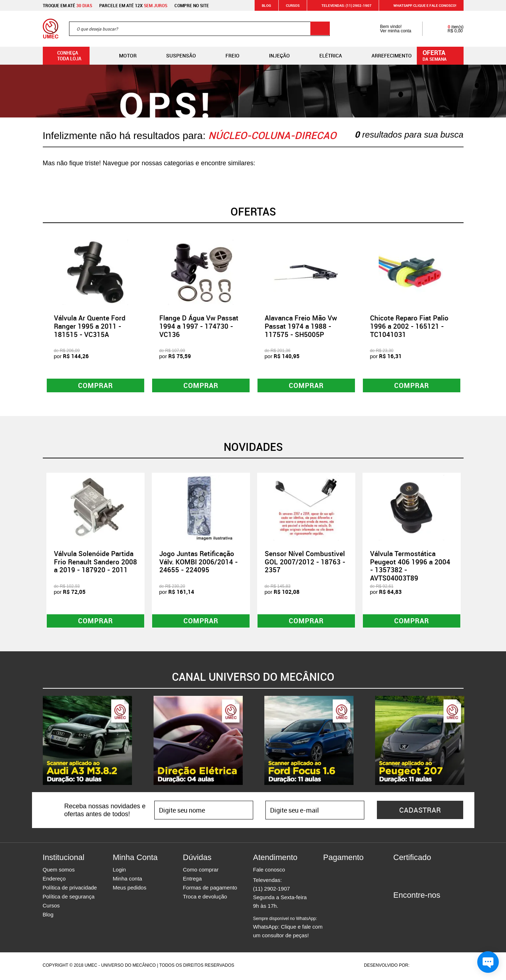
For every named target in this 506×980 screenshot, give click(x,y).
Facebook (399, 910)
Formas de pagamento (210, 889)
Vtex (450, 967)
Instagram (411, 910)
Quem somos (59, 871)
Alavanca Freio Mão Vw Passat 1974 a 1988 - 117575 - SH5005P (301, 326)
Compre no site (192, 5)
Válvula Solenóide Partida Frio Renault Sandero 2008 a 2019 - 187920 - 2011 (95, 563)
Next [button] (469, 315)
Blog (266, 5)
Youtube (437, 910)
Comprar (95, 386)
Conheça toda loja (64, 56)
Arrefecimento (386, 56)
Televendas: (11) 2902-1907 (342, 5)
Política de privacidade (70, 889)
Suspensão (175, 56)
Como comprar (201, 871)
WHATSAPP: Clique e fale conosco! (421, 5)
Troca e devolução (205, 898)
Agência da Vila (423, 967)
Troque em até (67, 5)
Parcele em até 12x (133, 5)
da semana (441, 55)
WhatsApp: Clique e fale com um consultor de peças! (288, 929)
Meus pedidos (130, 889)
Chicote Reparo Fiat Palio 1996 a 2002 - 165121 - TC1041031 (409, 326)
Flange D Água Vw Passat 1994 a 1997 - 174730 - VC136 (199, 326)
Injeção (274, 56)
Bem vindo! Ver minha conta (389, 29)
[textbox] (199, 29)
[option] (95, 316)
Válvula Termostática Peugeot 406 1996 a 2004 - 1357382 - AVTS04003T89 (410, 567)
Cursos (293, 5)
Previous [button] (37, 315)
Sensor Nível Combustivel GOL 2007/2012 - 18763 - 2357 (305, 563)
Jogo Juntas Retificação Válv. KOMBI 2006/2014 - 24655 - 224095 (199, 563)
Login (120, 871)
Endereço (54, 880)
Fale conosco (269, 871)
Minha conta (128, 880)
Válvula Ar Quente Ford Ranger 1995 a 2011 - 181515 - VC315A (90, 326)
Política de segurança (69, 898)
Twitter (424, 910)
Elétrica (325, 56)
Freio (227, 56)
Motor (122, 56)
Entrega (193, 880)
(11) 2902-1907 (272, 890)
